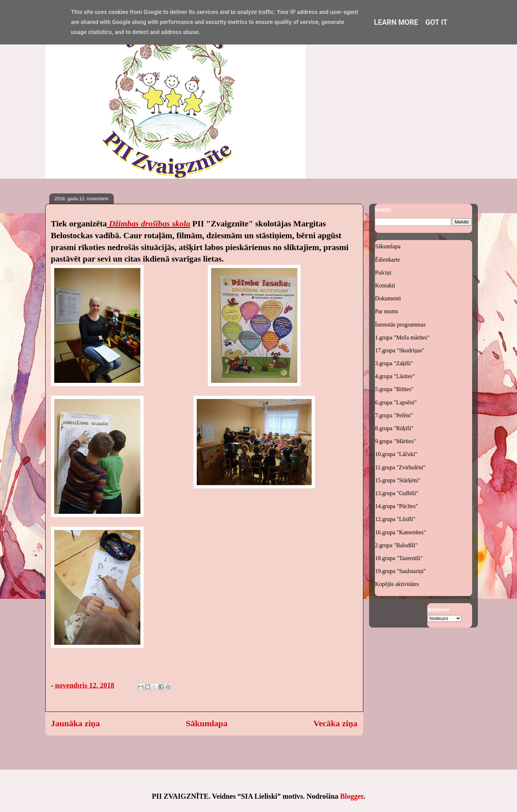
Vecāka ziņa (335, 723)
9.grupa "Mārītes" (396, 441)
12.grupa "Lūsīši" (395, 519)
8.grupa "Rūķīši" (394, 428)
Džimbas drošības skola (150, 224)
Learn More (396, 22)
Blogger (352, 796)
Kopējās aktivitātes (397, 584)
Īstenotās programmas (400, 325)
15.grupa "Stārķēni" (398, 480)
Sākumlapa (207, 723)
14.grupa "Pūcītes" (397, 506)
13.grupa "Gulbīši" (397, 493)
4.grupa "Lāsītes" (395, 376)
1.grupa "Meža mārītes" (402, 337)
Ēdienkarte (388, 260)
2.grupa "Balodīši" (397, 545)
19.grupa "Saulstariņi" (401, 571)
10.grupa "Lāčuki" (396, 454)
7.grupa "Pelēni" (394, 415)
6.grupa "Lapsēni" (396, 402)
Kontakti (385, 285)
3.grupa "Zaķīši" (394, 363)
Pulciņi (383, 273)
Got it (437, 22)
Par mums (387, 311)
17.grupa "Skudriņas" (400, 350)
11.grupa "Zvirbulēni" (400, 467)
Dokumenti (388, 298)
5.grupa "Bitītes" (394, 389)
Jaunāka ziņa (76, 723)
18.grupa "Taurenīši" (399, 558)
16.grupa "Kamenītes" (401, 532)
